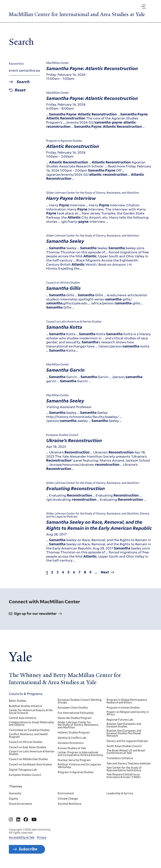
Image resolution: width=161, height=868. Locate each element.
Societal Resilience (70, 804)
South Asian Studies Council (124, 747)
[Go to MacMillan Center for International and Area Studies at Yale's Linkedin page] (18, 820)
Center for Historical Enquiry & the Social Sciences (31, 712)
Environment (66, 794)
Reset (20, 90)
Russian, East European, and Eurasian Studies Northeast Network (124, 733)
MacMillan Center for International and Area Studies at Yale (77, 14)
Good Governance (20, 804)
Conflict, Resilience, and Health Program (28, 736)
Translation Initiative (120, 758)
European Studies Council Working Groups (80, 701)
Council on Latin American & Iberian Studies (31, 753)
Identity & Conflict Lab (72, 738)
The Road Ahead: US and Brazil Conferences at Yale (126, 752)
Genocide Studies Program (75, 718)
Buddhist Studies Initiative (25, 706)
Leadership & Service (120, 794)
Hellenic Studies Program (74, 733)
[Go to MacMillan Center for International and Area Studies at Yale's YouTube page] (34, 820)
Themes (15, 786)
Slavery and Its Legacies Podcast (127, 741)
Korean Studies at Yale (72, 748)
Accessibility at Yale (22, 837)
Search (23, 82)
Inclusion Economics (71, 743)
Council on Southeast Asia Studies (30, 765)
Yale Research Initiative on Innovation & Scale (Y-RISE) (124, 776)
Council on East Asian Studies (27, 747)
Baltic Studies (18, 701)
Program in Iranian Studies (123, 708)
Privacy (42, 837)
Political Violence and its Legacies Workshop (79, 766)
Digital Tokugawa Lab (23, 770)
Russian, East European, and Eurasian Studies (124, 725)
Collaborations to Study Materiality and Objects (31, 724)
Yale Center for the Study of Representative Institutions (124, 769)
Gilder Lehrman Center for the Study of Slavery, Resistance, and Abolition (78, 725)
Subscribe (28, 849)
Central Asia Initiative (23, 718)
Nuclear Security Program (74, 760)
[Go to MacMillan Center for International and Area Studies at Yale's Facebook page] (26, 820)
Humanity (15, 794)
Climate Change (68, 799)
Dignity (14, 799)
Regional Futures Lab (120, 720)
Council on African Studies (26, 742)
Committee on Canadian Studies (29, 730)
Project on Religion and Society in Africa (128, 713)
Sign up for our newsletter (35, 614)
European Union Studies (73, 708)
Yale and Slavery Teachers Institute (129, 764)
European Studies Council (25, 775)
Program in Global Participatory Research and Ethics (127, 701)
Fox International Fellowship (76, 713)
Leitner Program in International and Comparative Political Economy (80, 754)
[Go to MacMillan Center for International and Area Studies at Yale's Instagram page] (11, 820)
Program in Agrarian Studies (76, 772)
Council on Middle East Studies (28, 760)
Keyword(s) (16, 64)
